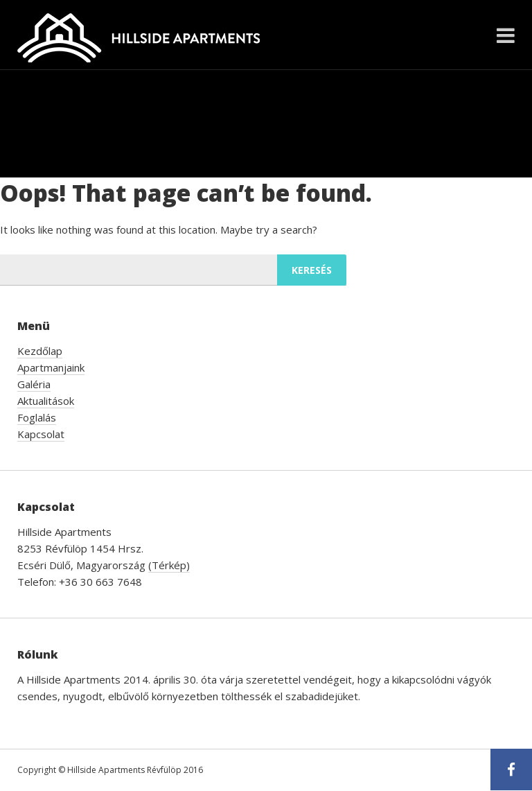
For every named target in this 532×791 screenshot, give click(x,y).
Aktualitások (46, 401)
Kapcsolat (41, 434)
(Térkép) (169, 565)
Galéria (34, 384)
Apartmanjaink (51, 367)
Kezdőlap (40, 351)
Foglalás (37, 417)
